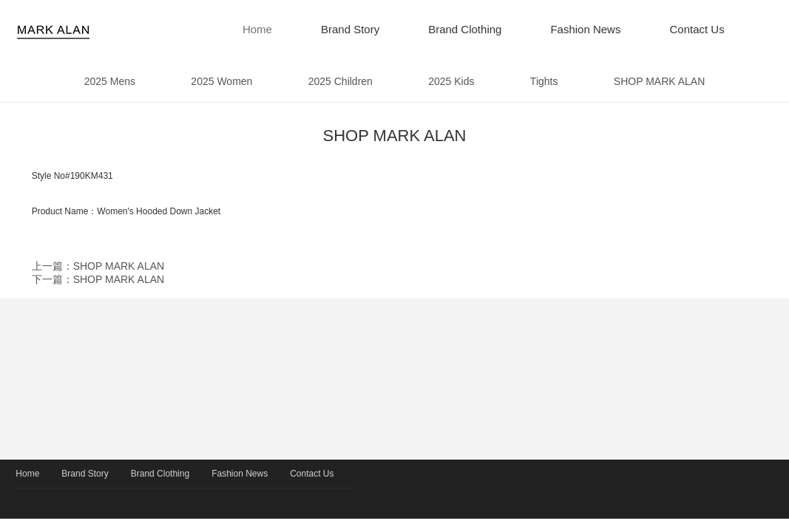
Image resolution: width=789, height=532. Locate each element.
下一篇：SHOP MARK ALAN (98, 279)
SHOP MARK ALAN (660, 81)
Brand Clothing (465, 29)
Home (257, 29)
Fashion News (585, 29)
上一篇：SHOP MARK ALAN (98, 266)
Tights (544, 81)
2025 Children (341, 81)
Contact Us (697, 29)
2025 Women (222, 81)
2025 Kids (452, 81)
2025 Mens (110, 81)
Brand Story (350, 29)
